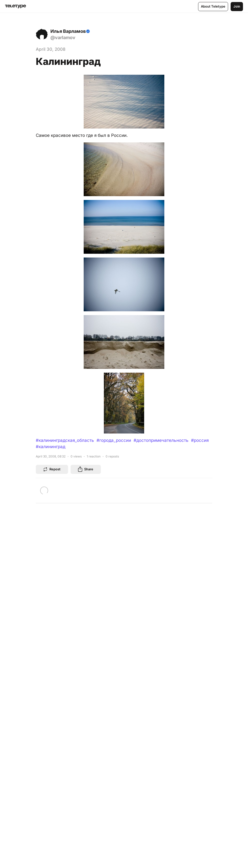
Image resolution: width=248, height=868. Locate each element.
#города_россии (114, 440)
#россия (200, 440)
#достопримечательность (161, 440)
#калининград (51, 447)
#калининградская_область (65, 440)
